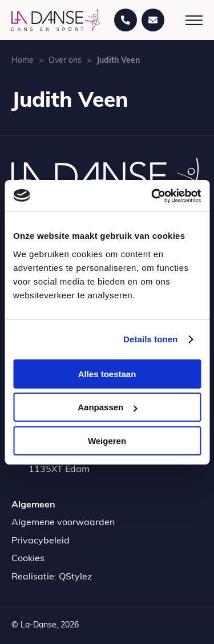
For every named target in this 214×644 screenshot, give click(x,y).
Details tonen (150, 339)
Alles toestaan (107, 374)
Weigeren (107, 441)
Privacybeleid (41, 541)
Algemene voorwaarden (63, 523)
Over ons (65, 61)
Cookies (28, 559)
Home (23, 61)
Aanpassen (107, 407)
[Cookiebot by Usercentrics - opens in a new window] (152, 196)
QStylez (75, 577)
